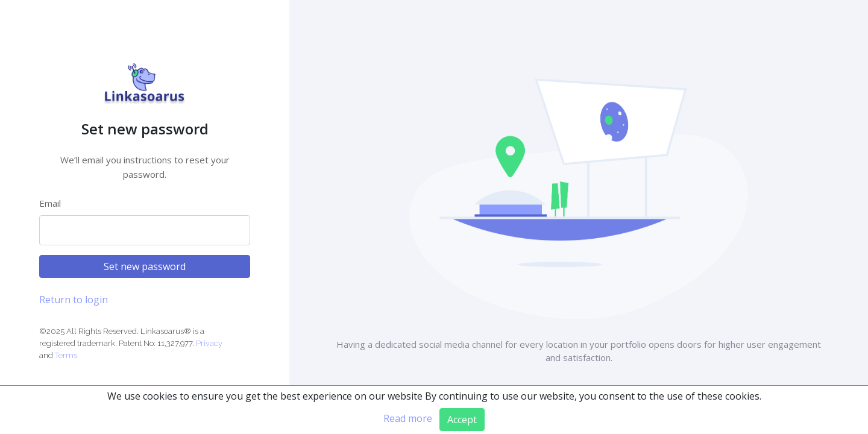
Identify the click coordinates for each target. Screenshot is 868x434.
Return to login (74, 300)
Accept (462, 420)
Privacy (209, 343)
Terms (66, 355)
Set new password (145, 266)
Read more (408, 418)
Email (50, 203)
